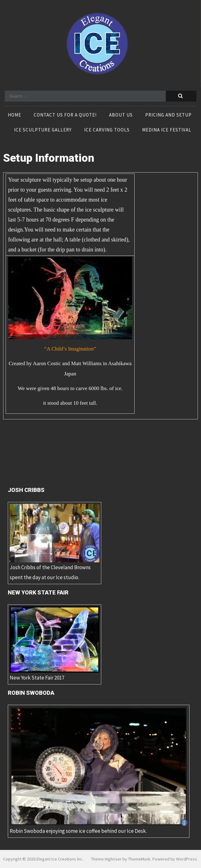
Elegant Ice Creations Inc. (60, 859)
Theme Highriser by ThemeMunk (121, 859)
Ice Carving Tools (107, 130)
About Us (121, 115)
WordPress (187, 859)
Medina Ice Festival (167, 130)
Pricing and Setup (168, 115)
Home (14, 115)
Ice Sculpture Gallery (43, 130)
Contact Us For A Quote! (65, 115)
